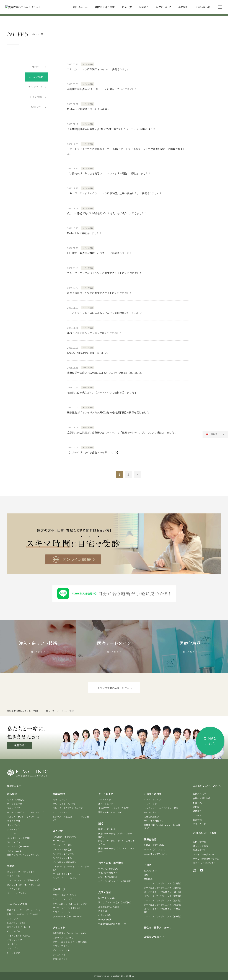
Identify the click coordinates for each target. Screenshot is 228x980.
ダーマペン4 (59, 841)
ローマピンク (14, 953)
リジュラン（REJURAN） (19, 846)
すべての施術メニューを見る (113, 688)
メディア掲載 (36, 77)
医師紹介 (197, 807)
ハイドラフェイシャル (63, 854)
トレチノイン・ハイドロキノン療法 (161, 808)
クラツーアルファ (61, 946)
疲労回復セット (60, 959)
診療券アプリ (199, 850)
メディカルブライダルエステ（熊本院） (163, 900)
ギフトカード (199, 824)
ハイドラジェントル (62, 858)
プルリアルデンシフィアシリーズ (23, 817)
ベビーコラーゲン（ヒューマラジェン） (26, 812)
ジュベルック (13, 829)
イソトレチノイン (152, 799)
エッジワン (12, 918)
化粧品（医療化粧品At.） (156, 845)
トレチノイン (150, 804)
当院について (199, 794)
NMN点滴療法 (105, 919)
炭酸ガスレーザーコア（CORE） (23, 914)
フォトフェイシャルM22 (19, 936)
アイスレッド (13, 889)
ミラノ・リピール (61, 912)
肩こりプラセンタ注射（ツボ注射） (115, 902)
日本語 (211, 434)
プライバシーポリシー (204, 854)
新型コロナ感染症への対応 (206, 859)
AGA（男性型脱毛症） (109, 877)
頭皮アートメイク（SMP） (111, 812)
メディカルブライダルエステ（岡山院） (163, 892)
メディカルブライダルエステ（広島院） (163, 883)
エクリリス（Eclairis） (64, 937)
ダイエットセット (61, 950)
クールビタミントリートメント (68, 874)
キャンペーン (36, 87)
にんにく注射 (105, 915)
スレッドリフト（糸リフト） (21, 872)
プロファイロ (14, 842)
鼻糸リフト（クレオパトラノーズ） (24, 885)
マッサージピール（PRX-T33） (67, 908)
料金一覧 (197, 802)
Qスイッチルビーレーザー (20, 927)
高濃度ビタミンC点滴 (109, 907)
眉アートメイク (106, 804)
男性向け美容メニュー (156, 927)
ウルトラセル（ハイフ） (64, 804)
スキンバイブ (14, 808)
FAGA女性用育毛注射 (108, 868)
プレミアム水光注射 (62, 849)
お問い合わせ (199, 842)
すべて (36, 67)
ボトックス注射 (15, 804)
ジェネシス (12, 944)
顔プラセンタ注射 (107, 898)
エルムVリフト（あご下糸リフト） (24, 880)
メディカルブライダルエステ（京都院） (163, 896)
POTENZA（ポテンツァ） (65, 837)
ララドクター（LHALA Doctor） (68, 916)
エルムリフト (14, 876)
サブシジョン (14, 825)
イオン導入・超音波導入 (64, 862)
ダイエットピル (60, 955)
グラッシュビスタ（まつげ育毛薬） (115, 881)
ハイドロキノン (151, 812)
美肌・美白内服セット (155, 821)
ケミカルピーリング (62, 899)
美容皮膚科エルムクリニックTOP (23, 711)
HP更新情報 (36, 97)
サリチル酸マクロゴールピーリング (70, 904)
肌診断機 (148, 879)
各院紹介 (197, 811)
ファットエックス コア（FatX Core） (71, 942)
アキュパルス (14, 948)
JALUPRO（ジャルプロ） (19, 838)
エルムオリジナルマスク (156, 854)
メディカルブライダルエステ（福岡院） (163, 888)
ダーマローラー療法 (62, 845)
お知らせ (36, 107)
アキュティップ (15, 940)
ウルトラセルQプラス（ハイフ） (69, 808)
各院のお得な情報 (202, 798)
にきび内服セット (152, 817)
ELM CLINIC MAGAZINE (204, 863)
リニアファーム (60, 812)
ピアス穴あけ (150, 871)
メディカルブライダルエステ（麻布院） (163, 916)
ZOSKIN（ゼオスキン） (155, 849)
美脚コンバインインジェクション (23, 855)
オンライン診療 (201, 846)
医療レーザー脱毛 (107, 829)
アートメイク (105, 799)
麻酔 (146, 875)
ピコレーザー (14, 931)
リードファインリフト (18, 893)
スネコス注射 (14, 821)
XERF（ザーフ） (60, 799)
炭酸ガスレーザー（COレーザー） (24, 910)
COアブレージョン (17, 923)
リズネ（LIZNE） (15, 851)
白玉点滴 (103, 911)
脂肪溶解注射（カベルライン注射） (70, 933)
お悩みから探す (153, 936)
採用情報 (19, 745)
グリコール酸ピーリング (64, 895)
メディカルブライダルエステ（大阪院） (163, 905)
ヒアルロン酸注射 (16, 799)
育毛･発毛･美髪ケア (108, 873)
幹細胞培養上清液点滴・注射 (112, 924)
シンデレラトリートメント (66, 878)
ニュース (50, 711)
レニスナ (11, 834)
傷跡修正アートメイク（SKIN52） (114, 808)
